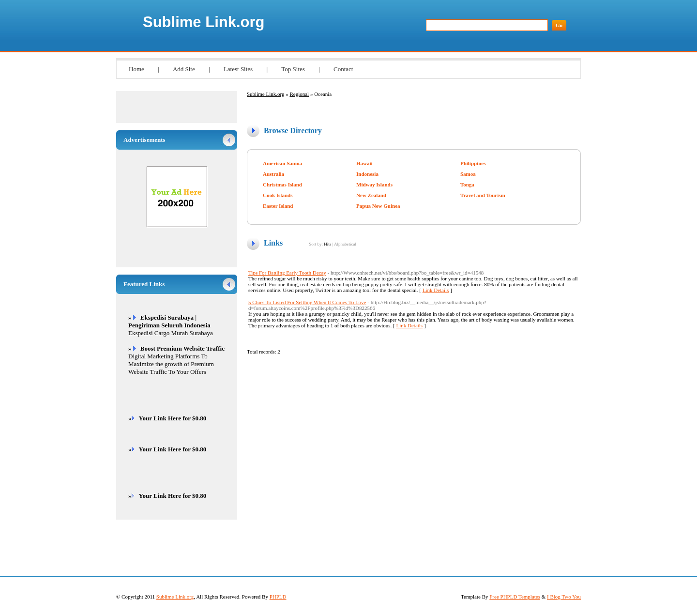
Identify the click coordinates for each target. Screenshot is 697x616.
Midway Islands (374, 185)
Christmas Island (282, 185)
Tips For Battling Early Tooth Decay (287, 273)
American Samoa (282, 163)
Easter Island (278, 206)
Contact (343, 69)
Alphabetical (345, 244)
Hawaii (364, 163)
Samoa (468, 174)
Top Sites (293, 69)
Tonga (467, 185)
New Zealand (371, 195)
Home (136, 69)
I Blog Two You (564, 597)
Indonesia (367, 174)
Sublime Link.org (204, 22)
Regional (299, 94)
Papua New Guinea (378, 206)
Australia (273, 174)
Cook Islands (278, 195)
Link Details (436, 290)
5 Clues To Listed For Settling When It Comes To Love (307, 302)
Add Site (184, 69)
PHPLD (278, 597)
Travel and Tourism (483, 195)
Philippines (473, 163)
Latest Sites (238, 69)
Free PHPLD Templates (515, 597)
